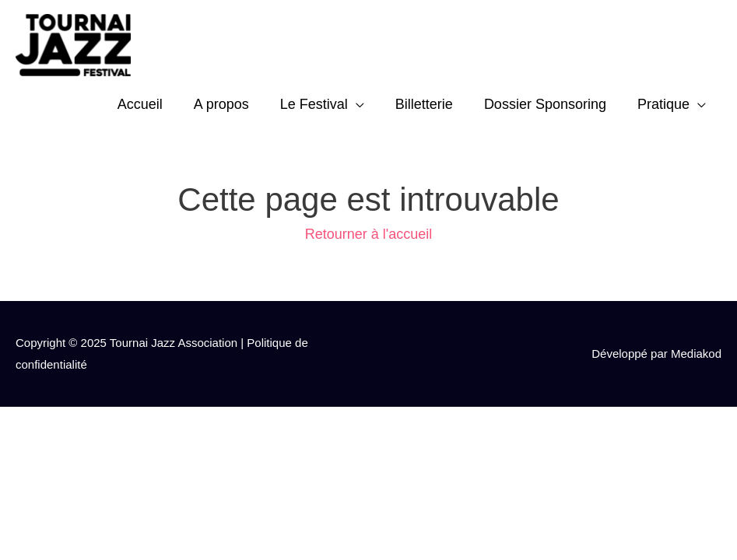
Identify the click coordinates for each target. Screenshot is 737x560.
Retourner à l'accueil (369, 234)
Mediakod (696, 353)
